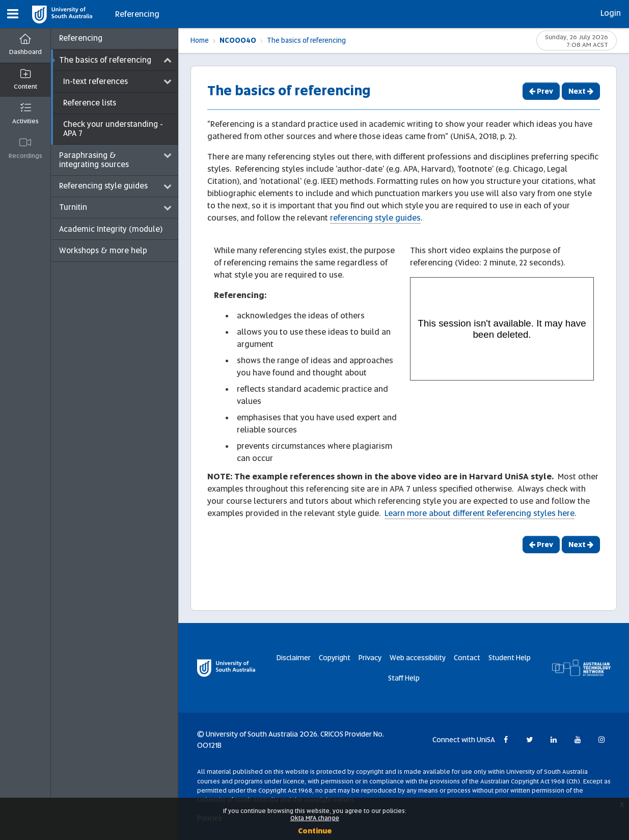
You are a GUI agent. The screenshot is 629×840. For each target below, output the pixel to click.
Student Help (510, 658)
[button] (13, 14)
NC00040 (238, 40)
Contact (467, 658)
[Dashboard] (25, 46)
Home (200, 40)
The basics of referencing (306, 40)
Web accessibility (418, 658)
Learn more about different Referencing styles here (480, 513)
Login (611, 13)
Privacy (370, 658)
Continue (315, 831)
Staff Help (404, 678)
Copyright (335, 658)
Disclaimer (294, 658)
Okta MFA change (315, 818)
